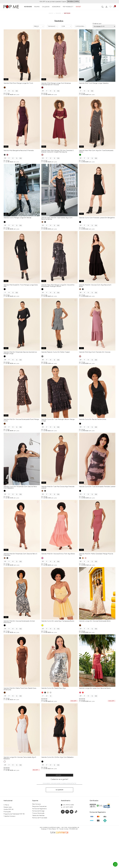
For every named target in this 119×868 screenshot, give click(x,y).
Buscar (102, 7)
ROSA (42, 558)
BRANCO (5, 762)
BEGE (48, 693)
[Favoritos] (110, 7)
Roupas (37, 7)
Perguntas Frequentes (39, 806)
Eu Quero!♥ (60, 790)
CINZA (42, 356)
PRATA (51, 693)
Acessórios (56, 7)
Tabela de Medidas (38, 815)
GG (17, 91)
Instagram (63, 812)
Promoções (7, 812)
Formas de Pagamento (39, 809)
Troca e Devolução (38, 813)
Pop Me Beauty (68, 7)
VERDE (80, 155)
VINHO (42, 87)
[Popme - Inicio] (11, 7)
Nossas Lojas (8, 807)
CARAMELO (83, 558)
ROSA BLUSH (42, 155)
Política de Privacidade (40, 818)
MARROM (5, 87)
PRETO (80, 87)
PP (43, 91)
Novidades (28, 7)
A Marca (6, 805)
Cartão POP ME (8, 809)
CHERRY (80, 693)
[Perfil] (106, 7)
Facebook (72, 812)
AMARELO (42, 625)
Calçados (46, 7)
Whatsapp (116, 864)
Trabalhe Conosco (9, 816)
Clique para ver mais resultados (59, 775)
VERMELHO (42, 693)
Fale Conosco (37, 804)
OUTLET (78, 7)
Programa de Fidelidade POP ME (14, 814)
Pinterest (67, 812)
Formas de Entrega (38, 811)
